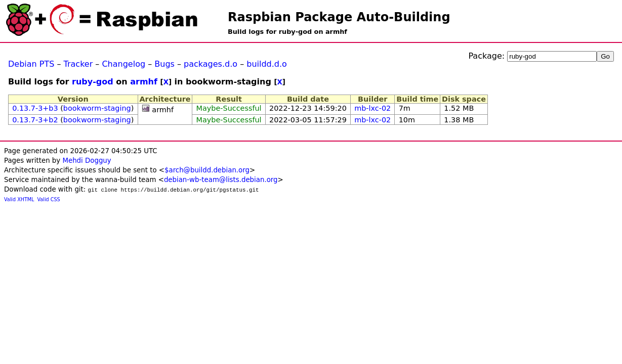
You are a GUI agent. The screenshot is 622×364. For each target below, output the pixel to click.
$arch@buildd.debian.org (207, 170)
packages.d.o (211, 64)
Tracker (78, 64)
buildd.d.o (267, 64)
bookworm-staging (97, 108)
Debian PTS (31, 64)
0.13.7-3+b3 (35, 108)
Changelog (123, 64)
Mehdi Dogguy (87, 161)
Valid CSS (49, 199)
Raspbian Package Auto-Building (339, 17)
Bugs (164, 64)
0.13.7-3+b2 (35, 120)
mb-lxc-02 (372, 108)
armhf (144, 82)
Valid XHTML (19, 199)
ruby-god (93, 82)
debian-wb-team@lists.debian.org (221, 180)
